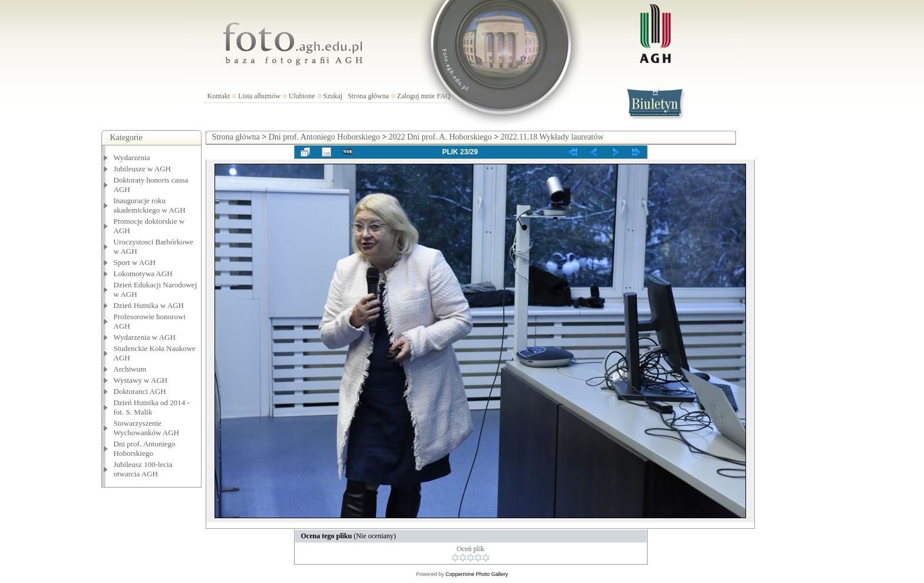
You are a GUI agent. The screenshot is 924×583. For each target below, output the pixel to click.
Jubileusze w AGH (143, 169)
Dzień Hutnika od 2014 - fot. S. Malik (152, 407)
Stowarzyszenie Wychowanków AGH (147, 428)
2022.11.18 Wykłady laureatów (552, 137)
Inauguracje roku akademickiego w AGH (150, 205)
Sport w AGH (135, 262)
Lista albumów (259, 96)
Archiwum (130, 369)
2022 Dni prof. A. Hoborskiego (440, 137)
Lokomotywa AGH (143, 274)
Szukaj (333, 96)
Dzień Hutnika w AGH (149, 305)
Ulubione (302, 96)
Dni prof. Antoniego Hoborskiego (145, 448)
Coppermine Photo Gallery (477, 574)
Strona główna (368, 96)
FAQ (443, 96)
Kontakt (219, 96)
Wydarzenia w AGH (145, 337)
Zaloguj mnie (416, 96)
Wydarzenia (132, 158)
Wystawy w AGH (141, 380)
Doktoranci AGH (140, 391)
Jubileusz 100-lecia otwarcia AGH (143, 469)
